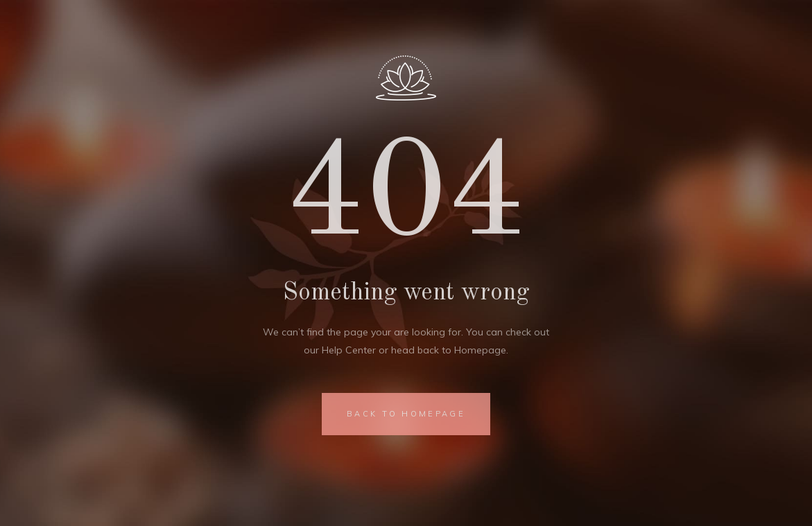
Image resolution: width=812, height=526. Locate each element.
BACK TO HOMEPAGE (406, 414)
